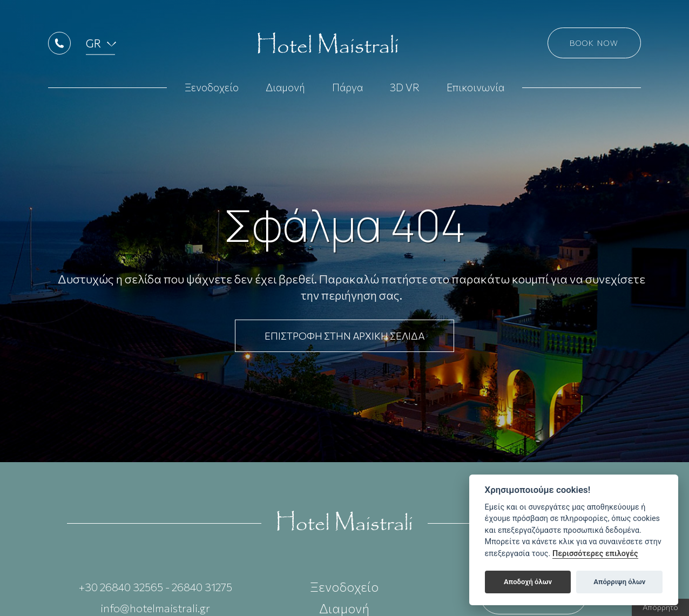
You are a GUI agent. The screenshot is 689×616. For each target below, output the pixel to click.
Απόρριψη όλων (619, 582)
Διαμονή (285, 87)
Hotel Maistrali (328, 43)
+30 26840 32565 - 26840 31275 (156, 587)
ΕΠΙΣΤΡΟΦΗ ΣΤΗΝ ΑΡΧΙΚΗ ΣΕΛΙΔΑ (344, 336)
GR (93, 43)
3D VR (405, 87)
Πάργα (347, 87)
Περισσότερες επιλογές (595, 554)
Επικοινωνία (475, 87)
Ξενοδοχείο (212, 87)
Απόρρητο (660, 607)
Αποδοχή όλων (528, 582)
